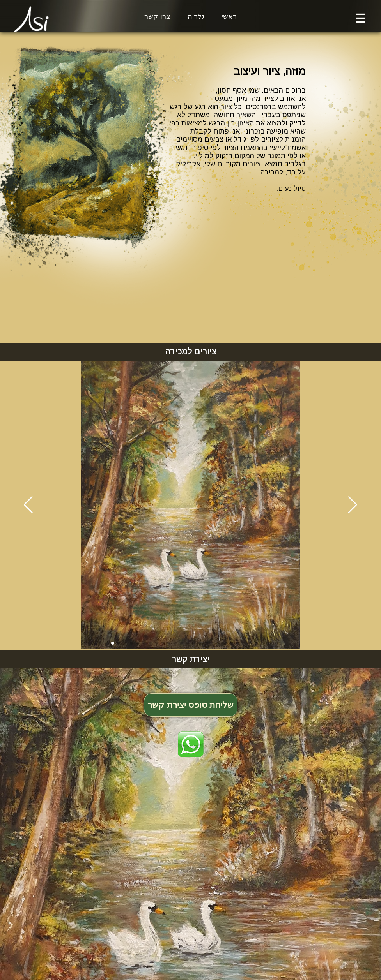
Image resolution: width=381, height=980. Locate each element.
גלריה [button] (196, 16)
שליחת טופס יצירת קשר (190, 705)
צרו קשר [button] (157, 16)
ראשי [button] (229, 16)
